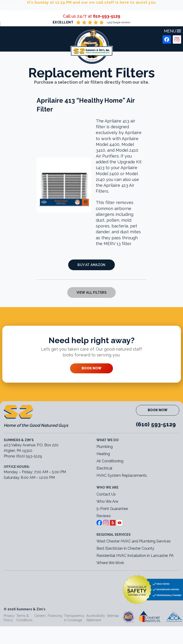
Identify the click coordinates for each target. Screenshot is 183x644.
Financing (8, 8)
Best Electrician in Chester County (126, 548)
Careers (40, 616)
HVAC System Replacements (122, 475)
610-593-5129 (107, 16)
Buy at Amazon (91, 265)
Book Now (91, 368)
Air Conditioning (110, 461)
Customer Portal (30, 8)
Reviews (104, 516)
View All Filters (91, 292)
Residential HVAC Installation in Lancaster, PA (136, 556)
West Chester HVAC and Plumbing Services (134, 541)
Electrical (104, 468)
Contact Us (106, 494)
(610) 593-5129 (156, 424)
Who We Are (107, 501)
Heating (103, 454)
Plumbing (105, 447)
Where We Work (110, 563)
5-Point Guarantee (112, 509)
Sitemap (113, 616)
